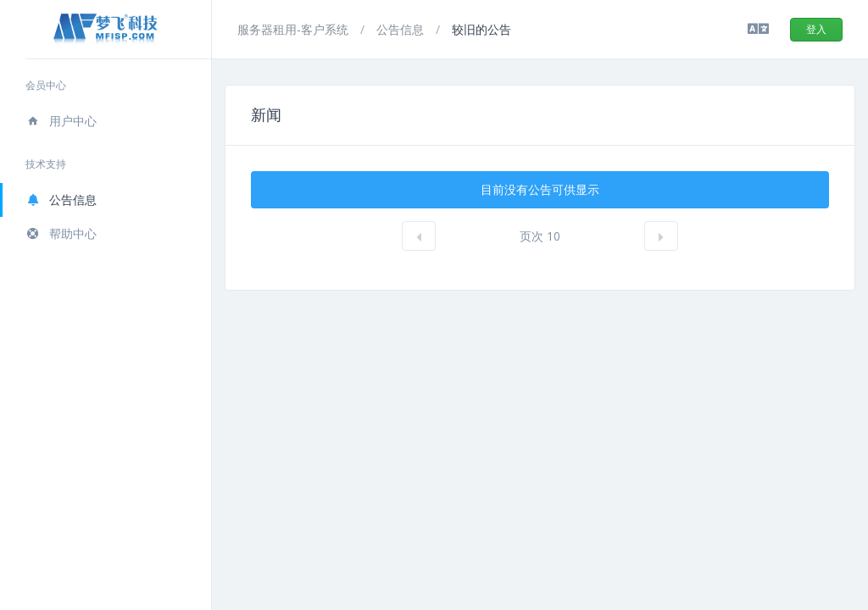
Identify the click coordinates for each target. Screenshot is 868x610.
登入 (816, 29)
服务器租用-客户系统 (295, 29)
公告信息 (61, 200)
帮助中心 (61, 233)
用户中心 (61, 121)
